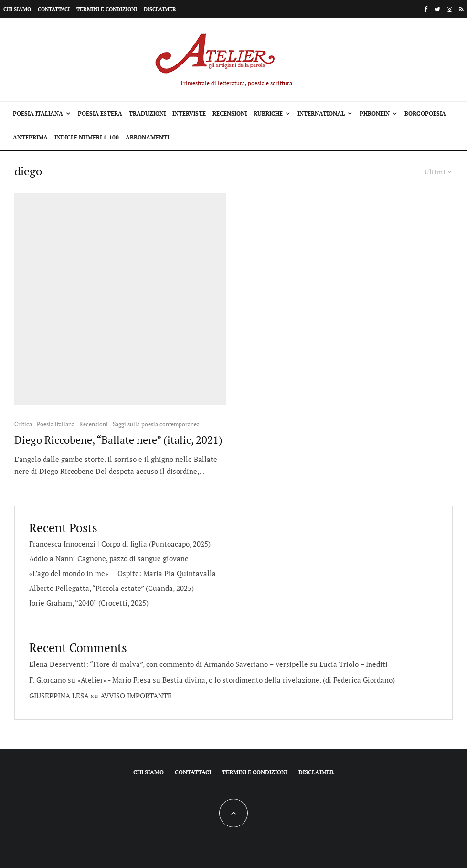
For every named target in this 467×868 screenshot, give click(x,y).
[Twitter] (437, 9)
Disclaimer (160, 9)
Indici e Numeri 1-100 (87, 137)
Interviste (189, 113)
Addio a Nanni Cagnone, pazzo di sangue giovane (109, 558)
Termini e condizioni (107, 9)
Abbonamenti (147, 137)
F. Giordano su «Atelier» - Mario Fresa (90, 680)
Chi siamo (17, 9)
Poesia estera (100, 113)
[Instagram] (450, 9)
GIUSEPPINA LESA (59, 696)
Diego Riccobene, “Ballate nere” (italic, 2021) (118, 440)
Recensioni (230, 113)
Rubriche (268, 113)
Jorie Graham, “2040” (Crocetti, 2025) (89, 603)
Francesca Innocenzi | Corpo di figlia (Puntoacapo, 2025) (120, 544)
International (321, 113)
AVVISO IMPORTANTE (136, 696)
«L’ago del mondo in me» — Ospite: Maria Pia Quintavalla (122, 573)
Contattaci (54, 9)
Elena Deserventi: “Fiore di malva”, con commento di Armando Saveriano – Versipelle (169, 664)
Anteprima (30, 137)
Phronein (375, 113)
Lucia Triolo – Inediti (354, 664)
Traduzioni (147, 113)
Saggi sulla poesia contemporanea (156, 424)
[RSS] (461, 9)
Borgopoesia (425, 113)
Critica (23, 424)
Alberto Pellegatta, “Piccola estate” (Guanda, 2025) (111, 588)
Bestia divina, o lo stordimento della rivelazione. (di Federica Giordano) (279, 680)
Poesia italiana (38, 113)
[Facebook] (426, 9)
